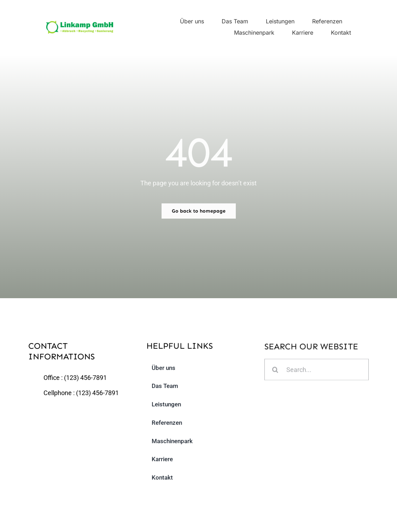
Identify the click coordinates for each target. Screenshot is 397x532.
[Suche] (275, 371)
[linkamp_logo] (80, 24)
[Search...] (317, 371)
